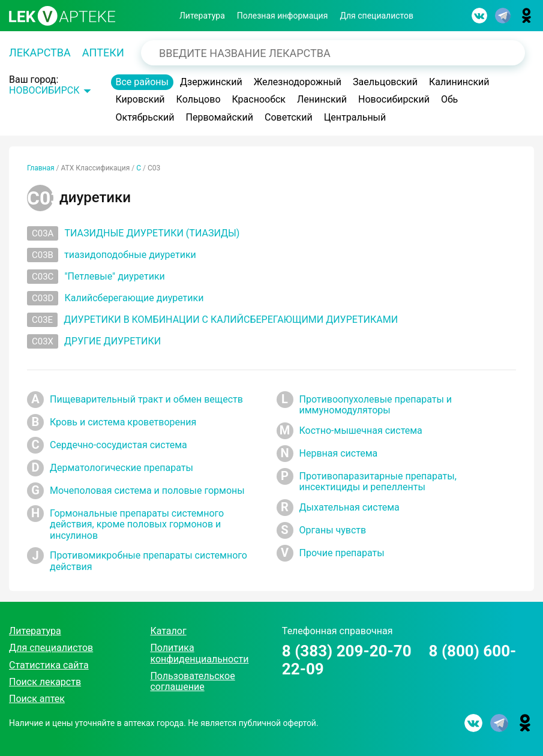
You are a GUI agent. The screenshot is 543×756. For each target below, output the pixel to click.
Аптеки (103, 53)
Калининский (459, 82)
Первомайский (220, 117)
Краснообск (259, 99)
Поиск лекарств (45, 682)
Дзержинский (211, 82)
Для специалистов (376, 16)
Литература (202, 16)
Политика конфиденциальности (199, 653)
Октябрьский (145, 117)
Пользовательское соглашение (192, 681)
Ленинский (322, 99)
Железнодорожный (298, 82)
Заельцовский (385, 82)
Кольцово (199, 99)
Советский (289, 117)
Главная (41, 168)
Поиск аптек (37, 699)
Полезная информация (283, 16)
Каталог (168, 631)
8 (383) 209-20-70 (347, 651)
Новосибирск (44, 91)
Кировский (140, 99)
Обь (449, 99)
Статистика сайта (49, 665)
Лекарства (40, 53)
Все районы (142, 82)
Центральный (355, 117)
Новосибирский (394, 99)
